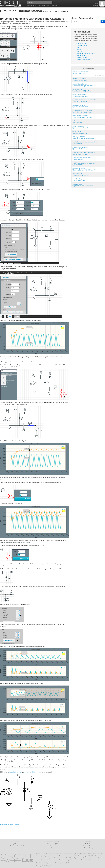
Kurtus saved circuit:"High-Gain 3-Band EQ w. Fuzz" (82, 90)
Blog (78, 47)
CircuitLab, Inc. (54, 866)
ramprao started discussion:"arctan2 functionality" (81, 73)
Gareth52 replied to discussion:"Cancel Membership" (82, 159)
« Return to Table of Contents (9, 824)
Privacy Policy (88, 848)
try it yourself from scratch (33, 772)
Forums (79, 49)
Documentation (81, 56)
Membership (17, 848)
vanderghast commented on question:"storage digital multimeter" (84, 153)
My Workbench (32, 6)
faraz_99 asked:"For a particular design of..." (81, 174)
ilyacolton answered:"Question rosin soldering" (80, 106)
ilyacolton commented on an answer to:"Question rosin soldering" (84, 101)
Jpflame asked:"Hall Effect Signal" (78, 122)
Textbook (54, 6)
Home (17, 842)
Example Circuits (82, 45)
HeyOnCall (67, 863)
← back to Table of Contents (55, 11)
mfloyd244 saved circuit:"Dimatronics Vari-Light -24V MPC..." (83, 85)
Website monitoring (42, 863)
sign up (96, 6)
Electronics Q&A (44, 6)
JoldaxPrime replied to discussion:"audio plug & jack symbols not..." (83, 111)
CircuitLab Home (82, 43)
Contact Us (88, 844)
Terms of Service (88, 846)
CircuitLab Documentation (21, 11)
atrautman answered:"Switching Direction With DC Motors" (84, 169)
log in (96, 4)
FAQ (22, 846)
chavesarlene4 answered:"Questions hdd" (80, 148)
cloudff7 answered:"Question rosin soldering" (80, 127)
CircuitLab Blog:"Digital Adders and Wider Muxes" (82, 185)
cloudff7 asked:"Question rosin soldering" (80, 132)
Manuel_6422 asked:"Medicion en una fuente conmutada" (83, 138)
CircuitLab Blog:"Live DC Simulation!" (79, 180)
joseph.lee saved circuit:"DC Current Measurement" (81, 95)
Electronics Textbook (83, 60)
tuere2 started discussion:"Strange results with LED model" (82, 117)
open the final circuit (16, 772)
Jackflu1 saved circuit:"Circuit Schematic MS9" (80, 80)
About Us (79, 52)
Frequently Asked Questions (86, 54)
